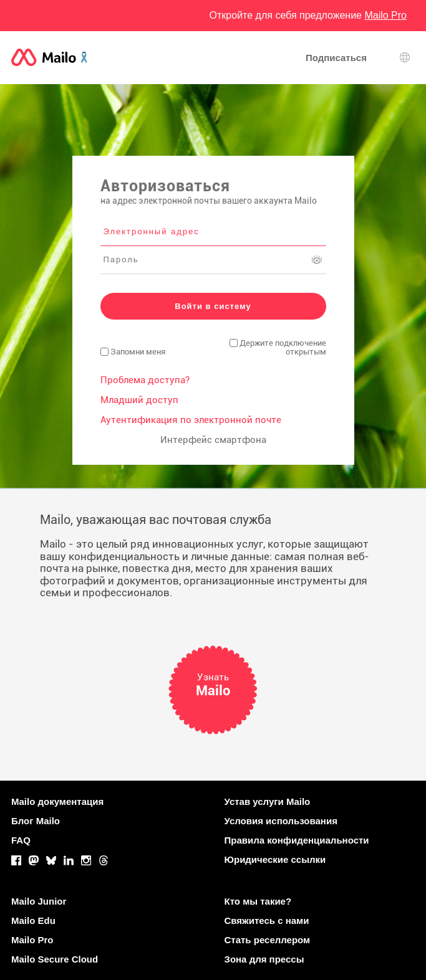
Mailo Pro (32, 940)
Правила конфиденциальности (297, 840)
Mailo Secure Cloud (55, 959)
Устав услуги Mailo (268, 802)
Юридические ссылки (275, 859)
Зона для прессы (264, 959)
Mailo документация (57, 802)
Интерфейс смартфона (213, 440)
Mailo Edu (33, 921)
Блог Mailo (36, 821)
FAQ (21, 840)
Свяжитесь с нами (267, 921)
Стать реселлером (268, 940)
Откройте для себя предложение (308, 15)
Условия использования (281, 821)
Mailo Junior (39, 901)
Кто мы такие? (258, 901)
